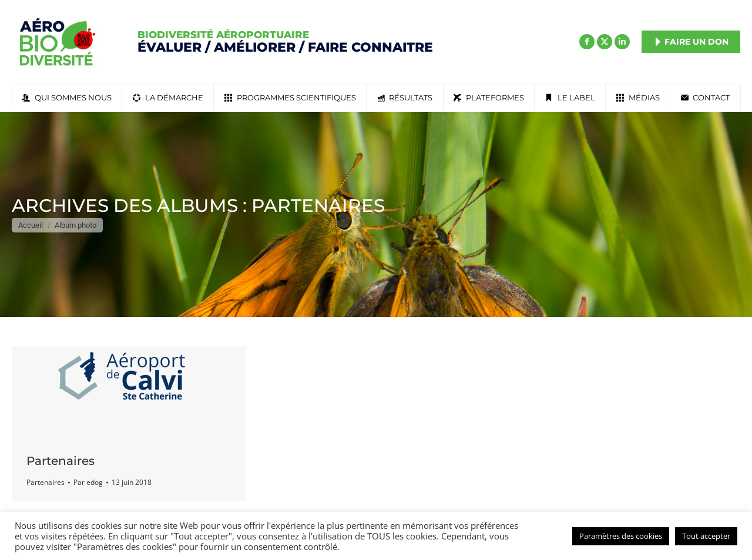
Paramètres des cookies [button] (621, 536)
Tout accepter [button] (706, 536)
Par (88, 482)
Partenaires (61, 461)
